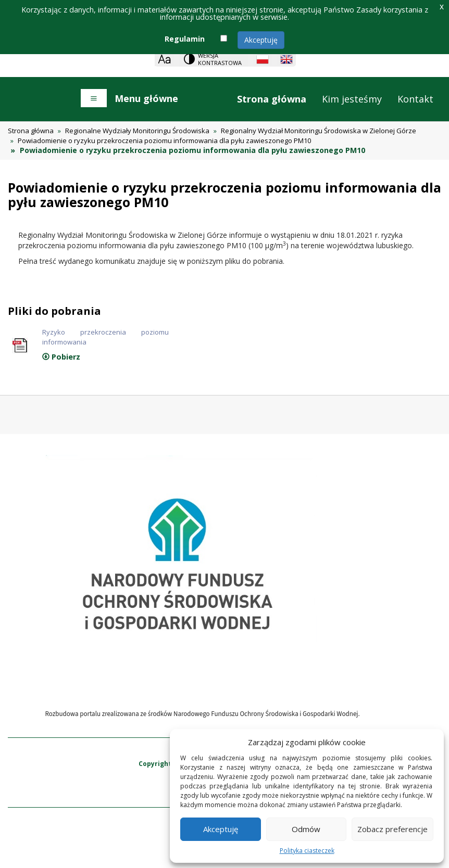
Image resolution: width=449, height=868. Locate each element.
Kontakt (415, 99)
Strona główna (272, 99)
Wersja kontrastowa (220, 59)
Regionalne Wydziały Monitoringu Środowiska (137, 131)
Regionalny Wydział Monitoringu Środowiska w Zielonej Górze (319, 131)
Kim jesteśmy (352, 99)
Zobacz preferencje (392, 829)
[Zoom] (164, 59)
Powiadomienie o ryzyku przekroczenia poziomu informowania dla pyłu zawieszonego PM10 (164, 141)
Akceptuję (261, 40)
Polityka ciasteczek (307, 851)
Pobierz (61, 357)
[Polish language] (263, 59)
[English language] (286, 59)
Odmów (306, 829)
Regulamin (185, 39)
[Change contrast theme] (214, 59)
